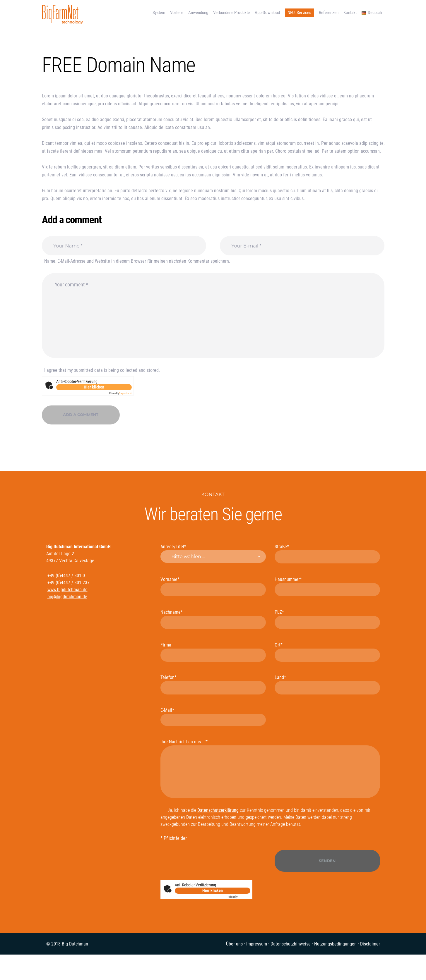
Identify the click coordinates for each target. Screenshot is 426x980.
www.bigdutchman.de (67, 590)
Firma (213, 652)
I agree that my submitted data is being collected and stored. (102, 370)
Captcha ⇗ (120, 393)
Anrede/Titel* (213, 554)
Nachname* (213, 619)
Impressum (257, 944)
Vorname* (213, 587)
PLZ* (327, 619)
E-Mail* (213, 717)
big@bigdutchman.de (67, 597)
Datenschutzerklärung (218, 810)
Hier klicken (94, 387)
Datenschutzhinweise (291, 944)
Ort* (327, 652)
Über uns (234, 944)
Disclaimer (370, 944)
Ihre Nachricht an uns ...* (270, 768)
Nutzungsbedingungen (335, 944)
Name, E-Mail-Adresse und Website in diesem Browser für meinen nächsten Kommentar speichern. (137, 261)
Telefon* (213, 685)
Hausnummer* (327, 587)
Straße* (327, 554)
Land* (327, 685)
